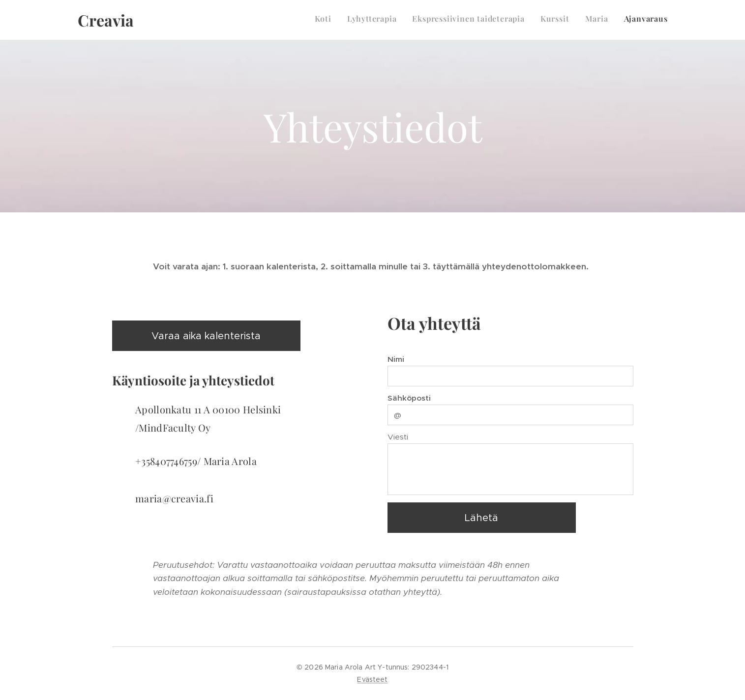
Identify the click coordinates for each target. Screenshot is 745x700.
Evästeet (372, 679)
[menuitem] (592, 20)
